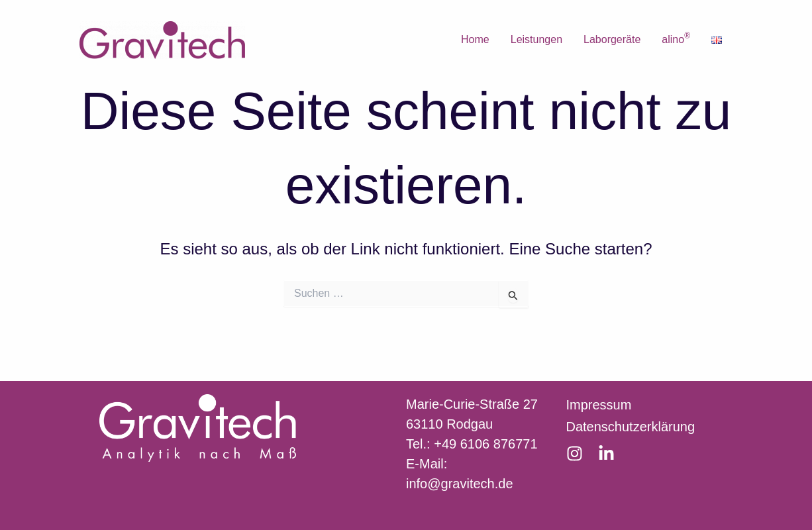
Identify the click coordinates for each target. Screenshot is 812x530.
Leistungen (536, 39)
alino (676, 38)
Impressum (599, 405)
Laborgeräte (612, 39)
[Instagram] (575, 453)
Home (475, 39)
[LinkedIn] (606, 453)
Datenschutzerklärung (631, 427)
